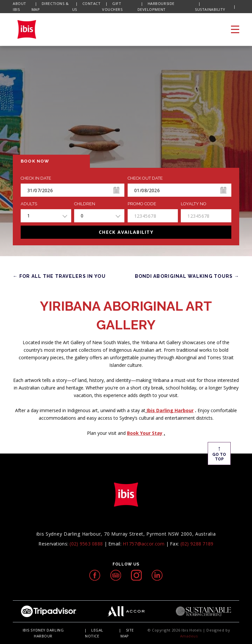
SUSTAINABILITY (210, 9)
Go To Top (219, 453)
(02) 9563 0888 (86, 544)
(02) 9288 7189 (197, 544)
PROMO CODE (142, 204)
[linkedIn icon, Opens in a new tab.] (157, 575)
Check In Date (36, 178)
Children (85, 204)
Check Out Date (145, 178)
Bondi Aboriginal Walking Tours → (187, 276)
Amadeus (189, 636)
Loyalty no (194, 204)
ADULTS (29, 204)
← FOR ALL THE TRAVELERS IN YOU (59, 276)
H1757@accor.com (144, 544)
